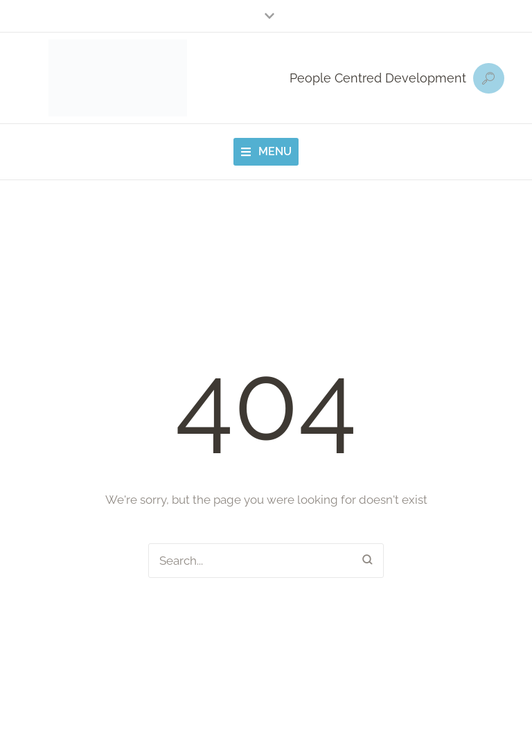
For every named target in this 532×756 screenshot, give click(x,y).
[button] (266, 16)
